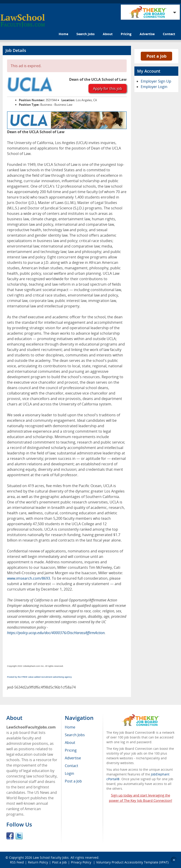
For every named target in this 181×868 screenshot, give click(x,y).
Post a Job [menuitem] (73, 781)
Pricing (126, 34)
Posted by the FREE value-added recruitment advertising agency (39, 677)
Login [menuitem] (69, 773)
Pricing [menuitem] (71, 750)
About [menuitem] (70, 743)
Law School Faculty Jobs (51, 857)
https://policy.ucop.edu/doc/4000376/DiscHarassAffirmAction (56, 633)
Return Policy (38, 862)
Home (63, 34)
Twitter (19, 836)
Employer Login (154, 87)
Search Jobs (85, 34)
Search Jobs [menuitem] (75, 735)
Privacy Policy (82, 862)
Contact (169, 34)
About (108, 34)
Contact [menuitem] (72, 766)
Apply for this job (108, 88)
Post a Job (156, 56)
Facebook (10, 836)
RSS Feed (17, 862)
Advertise (147, 34)
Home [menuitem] (70, 727)
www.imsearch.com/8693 (29, 578)
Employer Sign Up (156, 81)
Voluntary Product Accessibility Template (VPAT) (132, 862)
